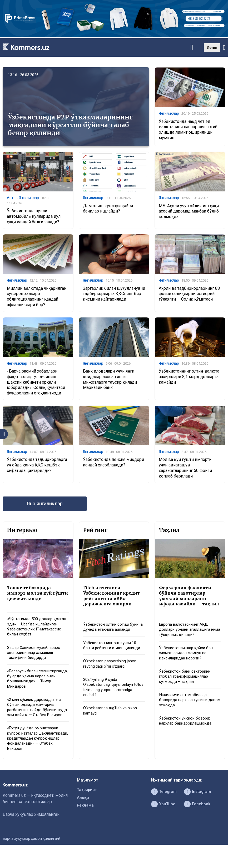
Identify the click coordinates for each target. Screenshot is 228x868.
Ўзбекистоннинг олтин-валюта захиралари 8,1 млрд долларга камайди (189, 378)
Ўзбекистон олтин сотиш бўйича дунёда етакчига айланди (108, 634)
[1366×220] (114, 35)
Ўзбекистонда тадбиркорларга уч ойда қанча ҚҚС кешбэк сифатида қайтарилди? (37, 467)
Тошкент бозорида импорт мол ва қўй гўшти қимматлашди (34, 596)
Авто (11, 198)
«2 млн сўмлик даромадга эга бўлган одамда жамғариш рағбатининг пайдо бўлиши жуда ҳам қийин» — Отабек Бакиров (36, 718)
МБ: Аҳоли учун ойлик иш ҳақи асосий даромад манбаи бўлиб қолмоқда (189, 212)
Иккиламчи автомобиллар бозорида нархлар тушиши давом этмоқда (185, 714)
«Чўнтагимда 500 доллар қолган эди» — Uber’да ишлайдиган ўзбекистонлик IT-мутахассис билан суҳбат (37, 631)
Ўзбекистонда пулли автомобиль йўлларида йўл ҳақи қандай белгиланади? (34, 217)
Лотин (212, 48)
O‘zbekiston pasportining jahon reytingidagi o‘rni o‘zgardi (111, 675)
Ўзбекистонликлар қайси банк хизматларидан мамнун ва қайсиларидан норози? (189, 665)
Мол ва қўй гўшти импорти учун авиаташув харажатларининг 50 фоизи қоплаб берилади (185, 470)
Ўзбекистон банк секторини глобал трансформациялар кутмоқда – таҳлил (186, 689)
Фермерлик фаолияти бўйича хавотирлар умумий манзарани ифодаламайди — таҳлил (187, 602)
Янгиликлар (169, 114)
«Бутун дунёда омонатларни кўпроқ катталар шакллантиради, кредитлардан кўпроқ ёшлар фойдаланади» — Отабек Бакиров (37, 754)
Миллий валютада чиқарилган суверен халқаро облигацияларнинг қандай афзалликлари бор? (37, 298)
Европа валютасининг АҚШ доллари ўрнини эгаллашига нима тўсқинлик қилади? (187, 640)
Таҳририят (87, 807)
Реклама (86, 824)
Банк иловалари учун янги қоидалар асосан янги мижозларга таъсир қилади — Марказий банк (112, 381)
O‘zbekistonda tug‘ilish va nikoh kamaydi (112, 724)
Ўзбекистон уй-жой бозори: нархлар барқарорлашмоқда (187, 736)
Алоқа (83, 815)
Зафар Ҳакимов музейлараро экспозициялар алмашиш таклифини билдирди (36, 659)
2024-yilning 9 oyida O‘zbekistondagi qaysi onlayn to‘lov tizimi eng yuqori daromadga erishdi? (110, 700)
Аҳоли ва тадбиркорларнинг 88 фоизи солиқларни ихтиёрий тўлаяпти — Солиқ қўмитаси (189, 295)
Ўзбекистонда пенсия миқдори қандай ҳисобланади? (113, 464)
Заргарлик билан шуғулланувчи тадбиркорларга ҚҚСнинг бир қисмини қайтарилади (114, 295)
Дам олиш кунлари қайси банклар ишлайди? (108, 209)
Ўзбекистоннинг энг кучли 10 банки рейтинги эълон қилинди (114, 656)
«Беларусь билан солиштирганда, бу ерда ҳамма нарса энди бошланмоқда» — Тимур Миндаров (38, 686)
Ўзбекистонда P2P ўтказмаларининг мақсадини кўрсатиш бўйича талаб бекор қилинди (70, 125)
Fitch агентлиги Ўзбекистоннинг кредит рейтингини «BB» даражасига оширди (113, 599)
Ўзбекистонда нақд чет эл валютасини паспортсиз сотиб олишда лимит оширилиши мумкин (188, 130)
